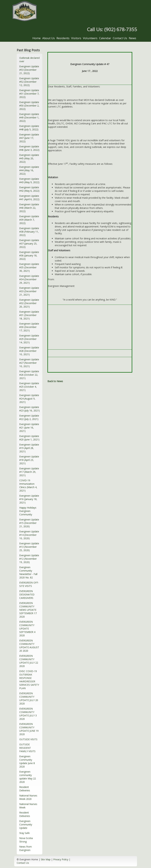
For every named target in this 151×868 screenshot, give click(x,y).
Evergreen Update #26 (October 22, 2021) (29, 375)
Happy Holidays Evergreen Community (28, 511)
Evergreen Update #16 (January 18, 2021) (29, 499)
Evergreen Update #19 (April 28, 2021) (29, 448)
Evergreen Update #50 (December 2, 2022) (29, 106)
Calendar (105, 38)
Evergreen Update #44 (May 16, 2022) (29, 170)
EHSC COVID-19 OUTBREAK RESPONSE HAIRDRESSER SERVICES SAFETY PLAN (29, 680)
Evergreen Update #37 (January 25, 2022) (29, 244)
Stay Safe (24, 833)
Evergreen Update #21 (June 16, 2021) (29, 428)
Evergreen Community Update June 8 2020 (27, 761)
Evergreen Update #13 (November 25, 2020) (29, 547)
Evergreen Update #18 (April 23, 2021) (29, 460)
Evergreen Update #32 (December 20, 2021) (29, 303)
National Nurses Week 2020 (28, 797)
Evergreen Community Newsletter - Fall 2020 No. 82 (28, 572)
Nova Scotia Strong (26, 840)
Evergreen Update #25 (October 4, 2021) (29, 387)
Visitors (76, 38)
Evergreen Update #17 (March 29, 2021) (29, 472)
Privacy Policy (61, 859)
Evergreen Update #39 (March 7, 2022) (29, 220)
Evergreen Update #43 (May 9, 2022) (29, 180)
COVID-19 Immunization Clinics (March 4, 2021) (28, 485)
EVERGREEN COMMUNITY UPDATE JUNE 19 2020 (29, 729)
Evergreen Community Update (26, 824)
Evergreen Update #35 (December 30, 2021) (29, 267)
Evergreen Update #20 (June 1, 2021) (29, 438)
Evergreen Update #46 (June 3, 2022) (29, 148)
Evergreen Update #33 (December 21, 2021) (29, 291)
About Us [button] (49, 38)
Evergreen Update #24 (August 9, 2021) (29, 399)
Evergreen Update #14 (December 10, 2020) (29, 535)
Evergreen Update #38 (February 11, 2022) (29, 232)
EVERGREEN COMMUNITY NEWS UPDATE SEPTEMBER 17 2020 (28, 610)
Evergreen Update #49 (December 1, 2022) (29, 117)
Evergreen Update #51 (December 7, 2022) (29, 94)
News (132, 38)
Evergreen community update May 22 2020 (28, 777)
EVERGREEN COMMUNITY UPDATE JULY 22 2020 (29, 661)
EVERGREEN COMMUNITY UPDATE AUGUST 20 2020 (29, 646)
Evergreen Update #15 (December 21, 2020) (29, 523)
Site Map (46, 859)
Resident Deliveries (25, 789)
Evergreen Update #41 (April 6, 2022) (29, 198)
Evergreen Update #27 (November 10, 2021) (29, 363)
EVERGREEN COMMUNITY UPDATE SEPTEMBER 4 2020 (27, 629)
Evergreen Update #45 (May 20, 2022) (29, 158)
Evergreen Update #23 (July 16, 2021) (30, 409)
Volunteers (90, 38)
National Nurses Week (28, 806)
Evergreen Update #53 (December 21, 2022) (29, 70)
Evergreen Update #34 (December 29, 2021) (29, 279)
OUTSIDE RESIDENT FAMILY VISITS (27, 748)
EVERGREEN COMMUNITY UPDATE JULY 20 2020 (29, 698)
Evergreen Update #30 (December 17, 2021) (29, 327)
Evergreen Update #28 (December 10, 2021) (29, 351)
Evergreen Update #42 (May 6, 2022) (29, 189)
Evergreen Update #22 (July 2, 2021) (29, 417)
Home (37, 38)
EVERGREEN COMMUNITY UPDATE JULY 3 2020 (28, 714)
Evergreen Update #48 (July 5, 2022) (29, 128)
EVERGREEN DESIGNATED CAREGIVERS (27, 594)
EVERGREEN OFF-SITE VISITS (29, 584)
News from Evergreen (26, 848)
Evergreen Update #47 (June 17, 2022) (29, 138)
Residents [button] (63, 38)
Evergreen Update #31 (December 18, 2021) (29, 315)
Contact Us (120, 38)
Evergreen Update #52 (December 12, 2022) (29, 82)
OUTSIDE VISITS (28, 739)
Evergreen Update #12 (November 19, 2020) (29, 559)
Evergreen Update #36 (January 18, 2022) (29, 255)
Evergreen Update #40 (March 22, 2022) (29, 208)
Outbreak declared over (29, 60)
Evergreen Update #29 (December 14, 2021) (29, 339)
